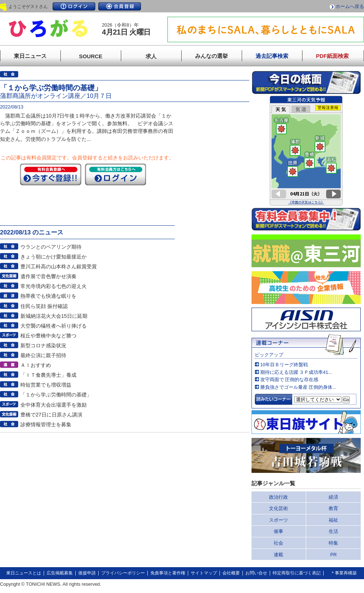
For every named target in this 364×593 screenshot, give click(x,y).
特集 (333, 543)
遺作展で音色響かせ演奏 (48, 276)
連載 (278, 555)
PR (333, 555)
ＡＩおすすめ (36, 365)
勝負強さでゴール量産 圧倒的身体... (298, 387)
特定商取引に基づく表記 (297, 573)
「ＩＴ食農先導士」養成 (48, 375)
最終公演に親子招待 (43, 355)
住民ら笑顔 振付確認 (44, 306)
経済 (333, 497)
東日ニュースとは (24, 573)
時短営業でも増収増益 (46, 385)
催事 (278, 531)
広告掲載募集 (60, 573)
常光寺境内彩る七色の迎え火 (54, 286)
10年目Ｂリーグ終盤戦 (284, 365)
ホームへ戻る (350, 6)
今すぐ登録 (51, 174)
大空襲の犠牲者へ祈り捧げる (54, 326)
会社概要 (231, 573)
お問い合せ (256, 573)
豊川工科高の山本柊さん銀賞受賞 (59, 266)
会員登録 (120, 6)
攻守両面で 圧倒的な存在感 (289, 379)
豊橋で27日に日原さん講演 (51, 415)
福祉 (333, 520)
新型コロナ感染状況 (43, 345)
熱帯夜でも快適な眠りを (48, 296)
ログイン (74, 6)
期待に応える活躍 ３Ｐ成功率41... (296, 372)
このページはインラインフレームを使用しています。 (306, 151)
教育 (333, 508)
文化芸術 (278, 508)
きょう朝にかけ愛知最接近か (54, 257)
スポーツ (278, 520)
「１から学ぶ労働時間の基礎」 (56, 395)
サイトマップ (204, 573)
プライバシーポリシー (123, 573)
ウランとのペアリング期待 (51, 247)
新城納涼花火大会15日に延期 (54, 316)
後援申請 (87, 573)
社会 (278, 543)
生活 (333, 531)
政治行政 (278, 497)
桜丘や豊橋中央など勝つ (48, 336)
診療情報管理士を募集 (46, 424)
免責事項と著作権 (168, 573)
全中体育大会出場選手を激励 (54, 405)
